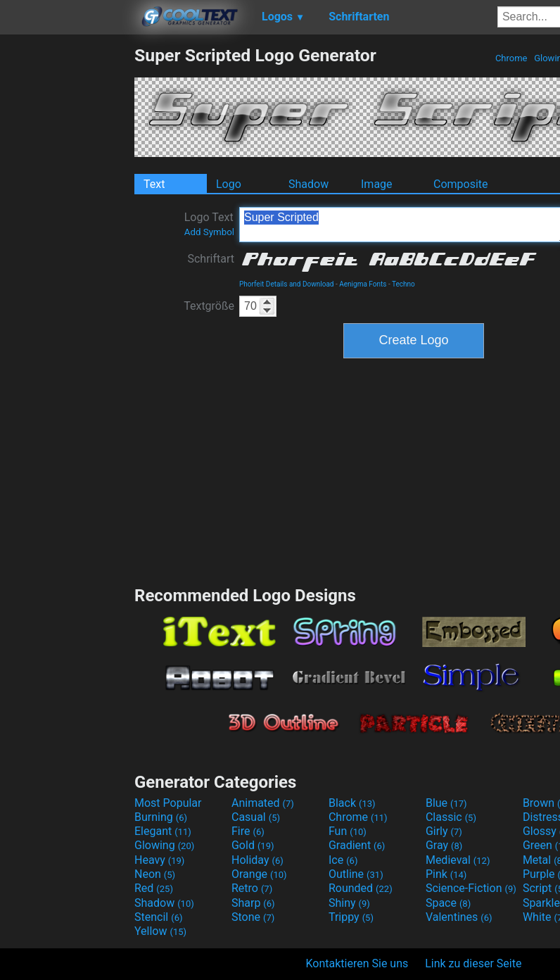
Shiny (349, 903)
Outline (356, 874)
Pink (446, 874)
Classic (451, 817)
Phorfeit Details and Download (287, 284)
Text (154, 184)
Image (377, 184)
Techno (403, 284)
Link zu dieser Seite (473, 963)
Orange (259, 874)
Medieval (458, 860)
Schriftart (211, 259)
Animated (263, 803)
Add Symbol (209, 232)
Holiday (257, 860)
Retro (252, 888)
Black (352, 803)
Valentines (459, 917)
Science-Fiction (471, 888)
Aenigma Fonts (363, 284)
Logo (229, 184)
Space (448, 903)
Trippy (351, 917)
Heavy (159, 860)
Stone (253, 917)
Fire (248, 831)
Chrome (511, 58)
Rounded (361, 888)
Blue (446, 803)
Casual (256, 817)
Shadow (308, 184)
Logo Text (209, 224)
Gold (253, 845)
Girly (444, 831)
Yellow (160, 931)
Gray (444, 845)
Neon (155, 874)
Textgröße (209, 306)
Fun (348, 831)
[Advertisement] (67, 256)
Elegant (163, 831)
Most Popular (168, 803)
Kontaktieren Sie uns (357, 963)
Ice (343, 860)
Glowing (164, 845)
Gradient (357, 845)
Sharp (253, 903)
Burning (161, 817)
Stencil (158, 917)
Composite (461, 184)
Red (154, 888)
